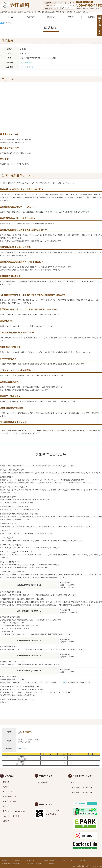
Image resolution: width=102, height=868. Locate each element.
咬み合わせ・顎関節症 (11, 816)
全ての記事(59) (42, 782)
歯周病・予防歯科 (9, 797)
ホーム (10, 17)
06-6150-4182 (25, 63)
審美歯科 (6, 787)
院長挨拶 (51, 17)
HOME (2, 23)
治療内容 (31, 17)
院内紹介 (71, 17)
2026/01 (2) (87, 792)
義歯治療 (6, 806)
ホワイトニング (8, 792)
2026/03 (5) (87, 787)
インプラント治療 (9, 801)
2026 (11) (73, 782)
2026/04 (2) (75, 787)
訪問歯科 (6, 821)
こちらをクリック (27, 67)
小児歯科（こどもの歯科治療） (14, 811)
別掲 (64, 682)
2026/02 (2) (75, 792)
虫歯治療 (6, 782)
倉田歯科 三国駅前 (86, 866)
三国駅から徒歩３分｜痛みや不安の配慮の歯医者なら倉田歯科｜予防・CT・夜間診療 (15, 6)
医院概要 (92, 17)
